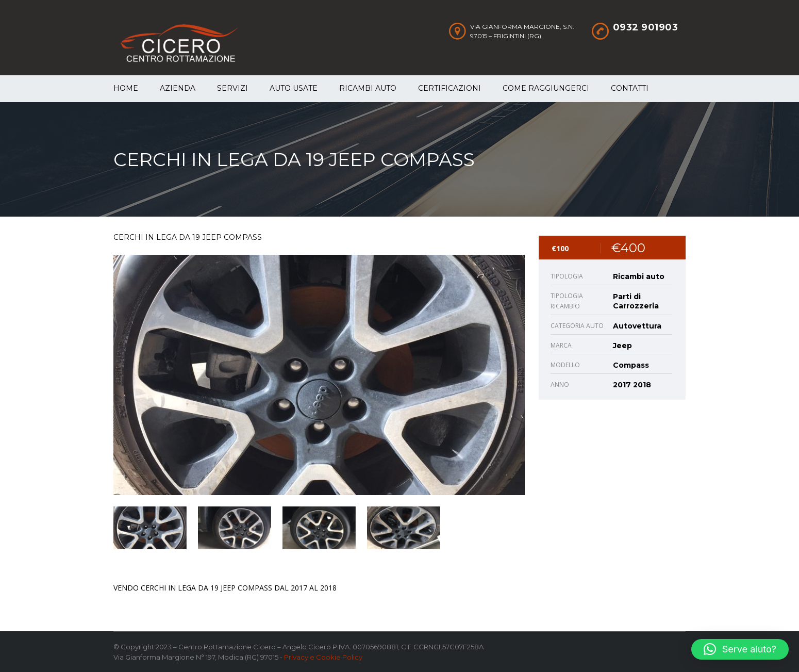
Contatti (630, 88)
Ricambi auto (368, 88)
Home (126, 88)
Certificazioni (450, 88)
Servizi (232, 88)
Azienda (178, 88)
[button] (740, 649)
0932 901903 (646, 27)
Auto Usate (294, 88)
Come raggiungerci (546, 88)
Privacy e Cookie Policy (323, 657)
